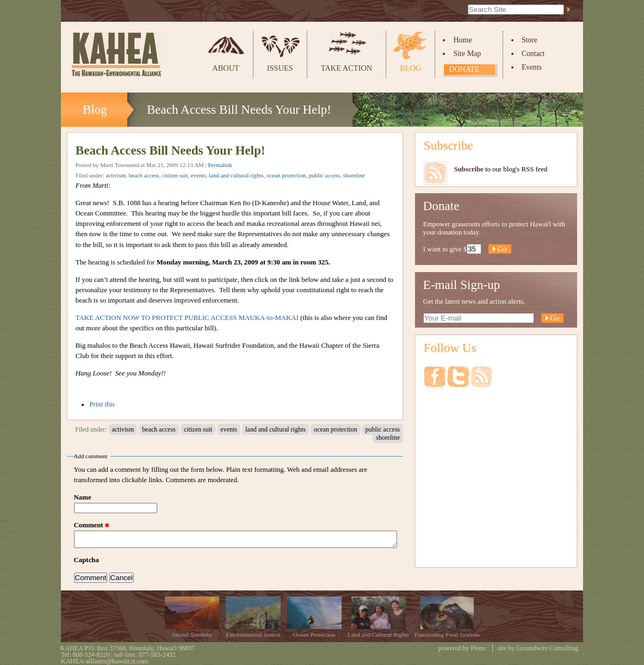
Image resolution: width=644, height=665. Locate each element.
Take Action (346, 68)
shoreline (354, 175)
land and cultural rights (236, 175)
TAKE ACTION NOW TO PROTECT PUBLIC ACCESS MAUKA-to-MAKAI (187, 318)
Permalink (220, 165)
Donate (464, 69)
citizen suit (175, 175)
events (199, 175)
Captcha (86, 560)
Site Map (467, 54)
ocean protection (286, 175)
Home (462, 40)
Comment (89, 525)
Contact (533, 54)
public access (325, 175)
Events (532, 67)
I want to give (442, 249)
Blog (410, 68)
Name (83, 497)
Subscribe (448, 145)
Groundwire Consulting (547, 648)
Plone (478, 648)
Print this (102, 404)
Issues (280, 68)
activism (116, 175)
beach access (144, 175)
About (226, 68)
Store (530, 40)
